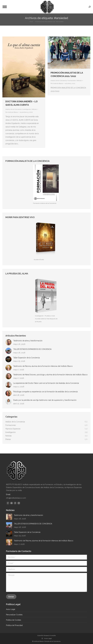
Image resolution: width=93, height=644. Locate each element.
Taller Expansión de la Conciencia (27, 358)
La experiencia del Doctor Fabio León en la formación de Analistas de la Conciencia (46, 383)
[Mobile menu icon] (5, 7)
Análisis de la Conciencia (14, 109)
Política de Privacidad (14, 625)
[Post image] (8, 342)
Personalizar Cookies (14, 615)
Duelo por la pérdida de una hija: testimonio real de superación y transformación (45, 400)
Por (12, 112)
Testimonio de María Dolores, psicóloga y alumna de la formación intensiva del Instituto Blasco (50, 375)
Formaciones (72, 81)
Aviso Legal (11, 609)
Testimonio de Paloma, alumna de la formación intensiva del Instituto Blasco (43, 366)
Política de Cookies (14, 620)
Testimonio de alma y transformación (28, 341)
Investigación (27, 109)
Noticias (34, 109)
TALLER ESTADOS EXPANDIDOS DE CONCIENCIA (32, 349)
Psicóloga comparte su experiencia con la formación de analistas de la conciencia (45, 392)
